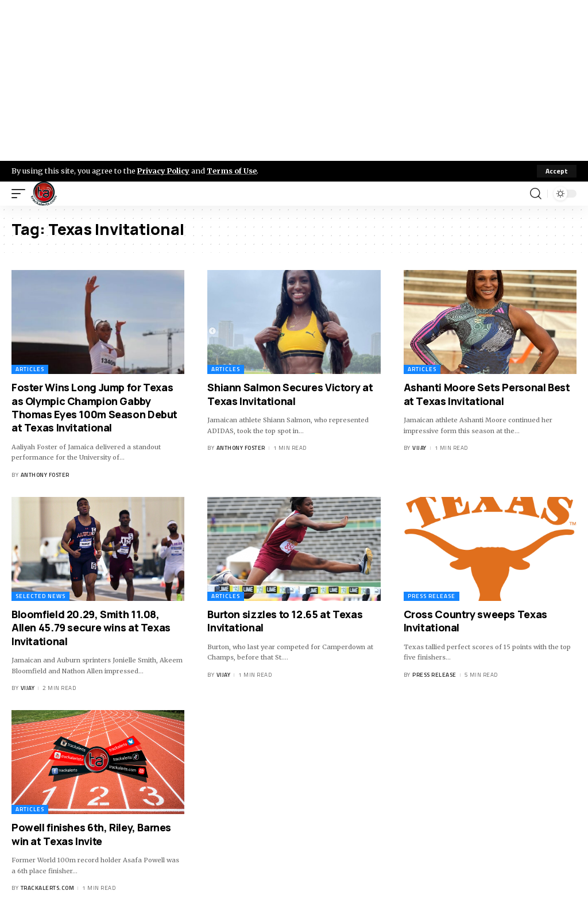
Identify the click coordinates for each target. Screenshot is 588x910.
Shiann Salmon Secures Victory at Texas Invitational (290, 394)
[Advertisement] (294, 80)
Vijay (419, 448)
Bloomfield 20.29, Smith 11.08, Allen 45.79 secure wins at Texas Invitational (91, 628)
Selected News (40, 596)
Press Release (432, 596)
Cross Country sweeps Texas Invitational (475, 621)
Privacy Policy (164, 171)
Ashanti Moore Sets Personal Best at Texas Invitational (487, 394)
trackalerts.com (48, 888)
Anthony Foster (45, 475)
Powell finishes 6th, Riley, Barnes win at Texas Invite (91, 834)
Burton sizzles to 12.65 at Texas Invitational (285, 621)
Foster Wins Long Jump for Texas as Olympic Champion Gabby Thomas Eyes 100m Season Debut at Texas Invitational (94, 407)
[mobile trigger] (21, 194)
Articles (30, 369)
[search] (536, 194)
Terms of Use (233, 171)
